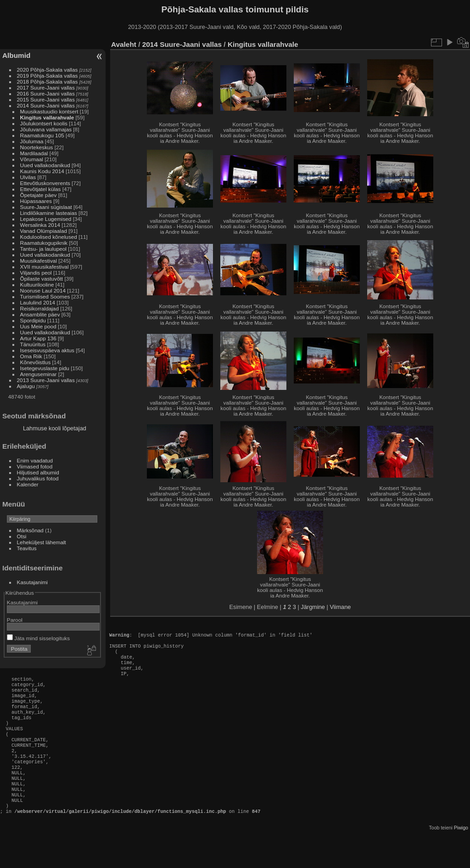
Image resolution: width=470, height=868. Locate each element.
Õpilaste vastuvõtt (42, 279)
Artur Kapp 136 (38, 338)
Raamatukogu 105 (42, 135)
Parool (15, 620)
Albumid (16, 55)
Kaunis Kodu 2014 (42, 171)
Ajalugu (26, 386)
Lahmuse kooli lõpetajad (55, 428)
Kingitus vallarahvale (47, 117)
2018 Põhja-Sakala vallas (48, 82)
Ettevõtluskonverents (45, 183)
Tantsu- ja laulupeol (43, 249)
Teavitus (27, 548)
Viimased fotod (35, 466)
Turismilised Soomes (45, 296)
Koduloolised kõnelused (49, 237)
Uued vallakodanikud (45, 165)
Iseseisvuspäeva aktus (47, 350)
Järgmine (313, 607)
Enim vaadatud (35, 460)
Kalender (28, 484)
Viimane (340, 607)
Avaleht (124, 44)
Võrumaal (32, 159)
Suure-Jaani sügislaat (46, 207)
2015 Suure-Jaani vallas (46, 99)
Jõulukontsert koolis (44, 123)
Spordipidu (33, 320)
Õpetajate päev (39, 195)
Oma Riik (31, 356)
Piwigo (461, 861)
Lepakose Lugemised (46, 219)
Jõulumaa (32, 141)
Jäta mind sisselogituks (38, 638)
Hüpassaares (36, 201)
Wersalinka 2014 (40, 225)
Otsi (22, 536)
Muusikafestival (39, 261)
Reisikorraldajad (39, 308)
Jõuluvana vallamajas (46, 129)
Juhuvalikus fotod (38, 478)
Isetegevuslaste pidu (45, 368)
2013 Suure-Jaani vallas (46, 380)
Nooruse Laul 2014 (43, 290)
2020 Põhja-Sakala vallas (48, 70)
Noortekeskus (37, 147)
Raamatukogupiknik (44, 243)
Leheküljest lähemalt (42, 542)
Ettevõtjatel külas (41, 189)
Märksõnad (30, 530)
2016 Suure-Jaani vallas (46, 93)
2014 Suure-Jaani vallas (46, 105)
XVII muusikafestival (45, 267)
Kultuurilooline (37, 285)
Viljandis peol (36, 273)
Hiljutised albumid (38, 472)
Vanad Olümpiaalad (44, 231)
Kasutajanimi (32, 582)
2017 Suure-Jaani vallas (46, 87)
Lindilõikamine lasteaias (49, 213)
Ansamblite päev (40, 314)
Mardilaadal (34, 153)
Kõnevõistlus (36, 362)
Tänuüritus (33, 344)
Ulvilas (28, 177)
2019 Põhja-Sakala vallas (48, 76)
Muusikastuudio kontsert (49, 111)
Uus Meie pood (38, 326)
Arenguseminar (39, 374)
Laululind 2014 (38, 302)
